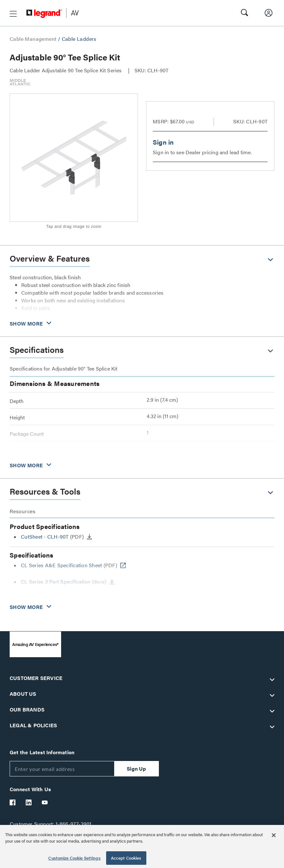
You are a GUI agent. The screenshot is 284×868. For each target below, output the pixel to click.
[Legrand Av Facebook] (13, 802)
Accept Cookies (126, 858)
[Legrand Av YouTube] (45, 802)
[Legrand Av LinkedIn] (29, 802)
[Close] (274, 835)
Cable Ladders (79, 39)
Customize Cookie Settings (74, 858)
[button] (13, 14)
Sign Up (136, 769)
